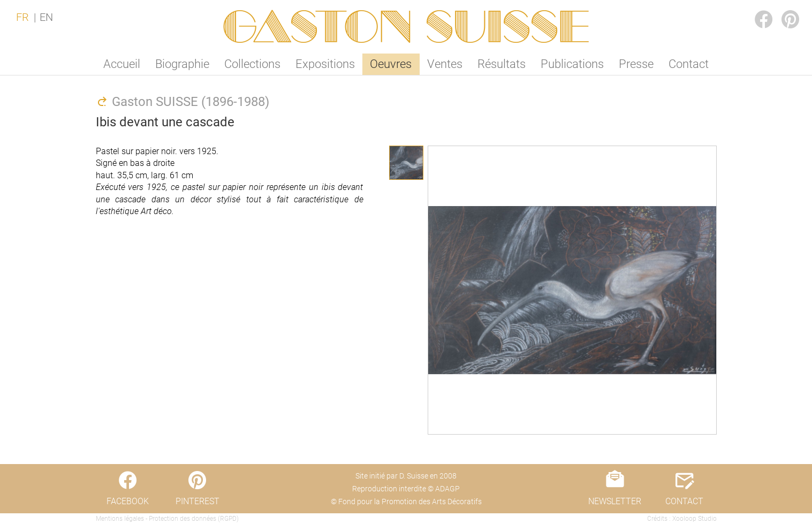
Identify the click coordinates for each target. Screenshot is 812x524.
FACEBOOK (755, 9)
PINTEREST (782, 9)
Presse (636, 64)
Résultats (502, 64)
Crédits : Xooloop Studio (682, 519)
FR (22, 17)
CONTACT (684, 501)
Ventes (445, 64)
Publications (572, 64)
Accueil (122, 64)
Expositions (325, 64)
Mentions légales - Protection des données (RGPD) (167, 519)
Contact (689, 64)
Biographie (182, 64)
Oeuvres (391, 64)
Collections (252, 64)
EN (46, 17)
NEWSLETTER (615, 501)
